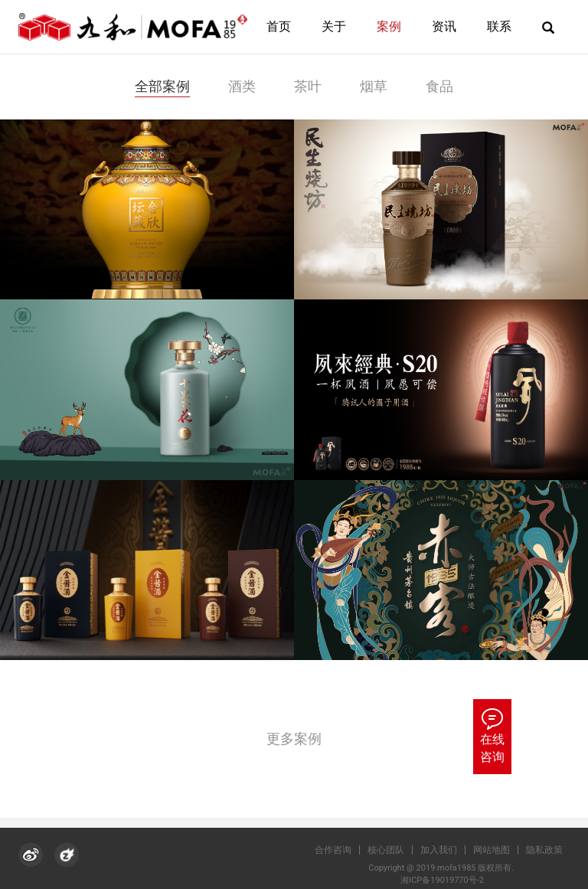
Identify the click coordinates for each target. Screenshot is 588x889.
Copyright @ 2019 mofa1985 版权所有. (446, 868)
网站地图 (498, 850)
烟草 (374, 86)
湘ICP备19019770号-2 (446, 880)
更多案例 (294, 739)
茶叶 (308, 86)
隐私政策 (551, 850)
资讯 (444, 26)
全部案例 (162, 86)
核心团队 (393, 850)
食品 (439, 86)
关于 (334, 26)
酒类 (242, 86)
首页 (279, 26)
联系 (499, 26)
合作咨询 (340, 850)
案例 (389, 26)
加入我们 (446, 850)
